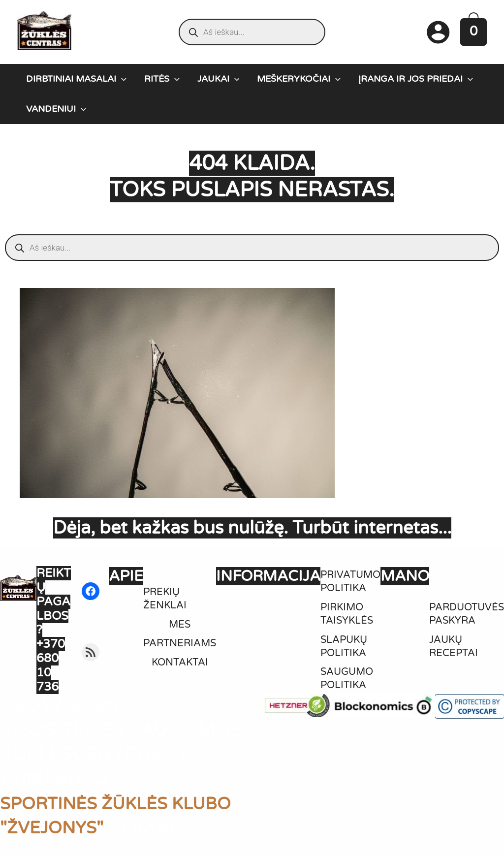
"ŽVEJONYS (53, 827)
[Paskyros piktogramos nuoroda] (438, 32)
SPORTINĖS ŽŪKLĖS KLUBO (127, 803)
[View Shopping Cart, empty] (473, 32)
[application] (121, 79)
